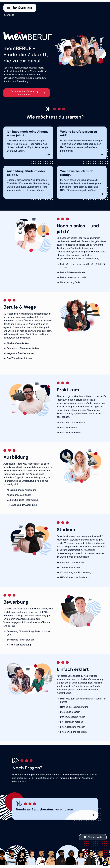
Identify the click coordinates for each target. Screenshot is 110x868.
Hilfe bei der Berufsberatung (74, 705)
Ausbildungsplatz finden (19, 493)
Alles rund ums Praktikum (73, 421)
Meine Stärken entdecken (73, 271)
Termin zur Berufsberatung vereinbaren (24, 91)
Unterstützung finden (71, 281)
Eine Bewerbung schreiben (73, 730)
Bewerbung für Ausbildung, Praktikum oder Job (28, 632)
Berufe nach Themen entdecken (23, 347)
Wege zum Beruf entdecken (21, 352)
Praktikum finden (69, 426)
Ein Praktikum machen (72, 720)
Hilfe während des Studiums (74, 576)
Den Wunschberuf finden (19, 357)
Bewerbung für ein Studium (21, 638)
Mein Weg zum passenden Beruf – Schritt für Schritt (83, 264)
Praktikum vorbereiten (71, 431)
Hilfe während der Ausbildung (22, 503)
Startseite (8, 13)
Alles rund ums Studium (72, 561)
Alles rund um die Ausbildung (22, 488)
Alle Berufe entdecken (18, 342)
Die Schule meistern (70, 710)
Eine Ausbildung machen (73, 725)
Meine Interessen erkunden (74, 276)
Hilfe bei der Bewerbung (19, 643)
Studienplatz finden (70, 566)
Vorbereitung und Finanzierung (22, 498)
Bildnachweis (95, 836)
